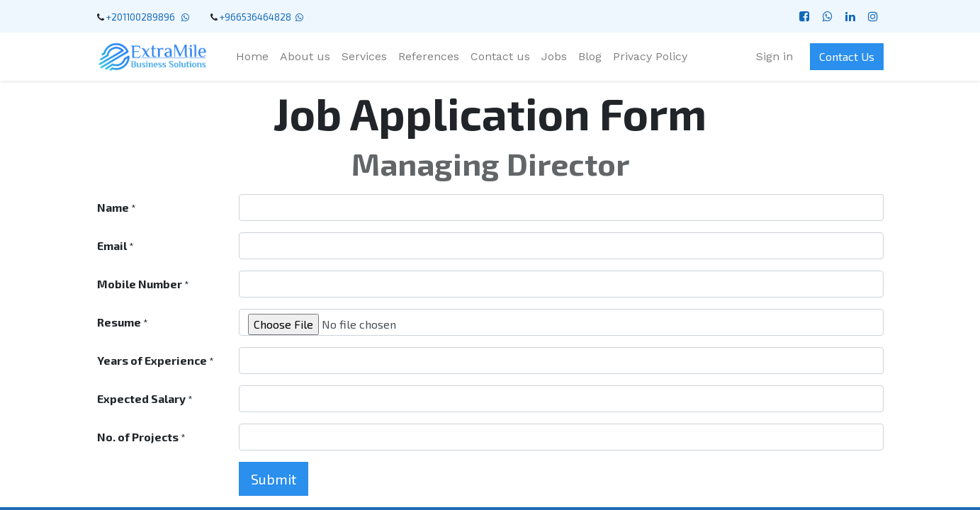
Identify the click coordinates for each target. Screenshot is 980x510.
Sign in (775, 56)
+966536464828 (255, 17)
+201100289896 (143, 17)
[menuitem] (252, 57)
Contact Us (847, 56)
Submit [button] (274, 479)
